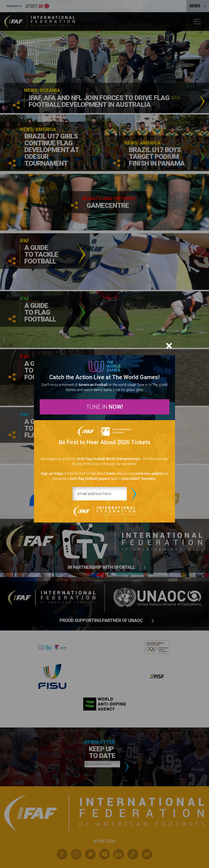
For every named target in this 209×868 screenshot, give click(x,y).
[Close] (169, 346)
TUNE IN (105, 407)
